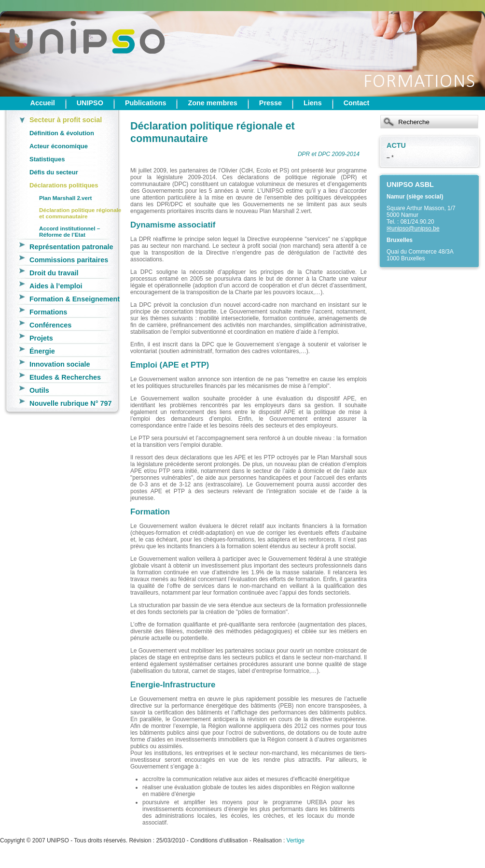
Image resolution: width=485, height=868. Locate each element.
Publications (146, 103)
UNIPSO (90, 103)
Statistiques (47, 159)
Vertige (296, 840)
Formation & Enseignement (75, 299)
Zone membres (212, 103)
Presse (270, 103)
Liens (313, 103)
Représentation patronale (71, 247)
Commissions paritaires (69, 260)
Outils (39, 390)
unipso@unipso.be (416, 228)
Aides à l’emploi (56, 286)
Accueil (43, 103)
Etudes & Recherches (65, 377)
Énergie (42, 351)
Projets (41, 338)
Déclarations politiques (64, 185)
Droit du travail (54, 273)
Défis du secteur (54, 172)
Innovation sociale (60, 364)
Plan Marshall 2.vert (66, 198)
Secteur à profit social (66, 120)
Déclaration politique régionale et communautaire (80, 213)
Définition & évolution (62, 133)
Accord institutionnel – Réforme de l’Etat (69, 231)
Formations (48, 312)
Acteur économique (59, 146)
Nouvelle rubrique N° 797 (71, 403)
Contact (357, 103)
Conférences (50, 325)
